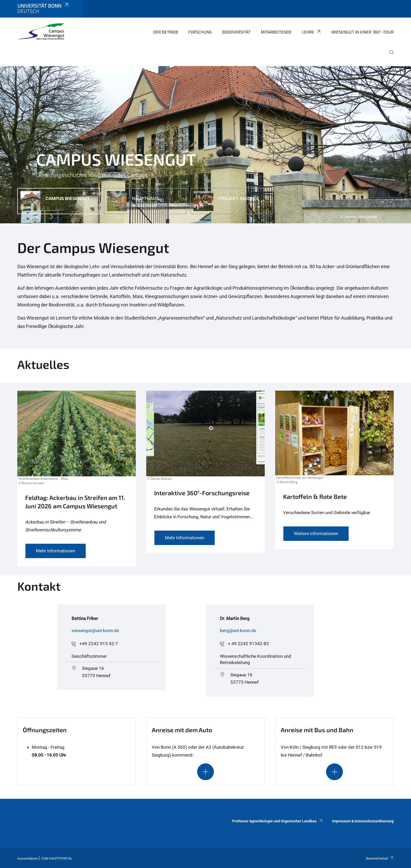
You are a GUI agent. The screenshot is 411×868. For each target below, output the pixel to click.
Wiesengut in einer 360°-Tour (363, 32)
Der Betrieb (166, 32)
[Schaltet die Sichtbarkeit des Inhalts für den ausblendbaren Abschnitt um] (206, 772)
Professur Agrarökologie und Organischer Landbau (278, 821)
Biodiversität (236, 32)
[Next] (52, 217)
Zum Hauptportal (57, 858)
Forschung (200, 32)
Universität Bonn (43, 6)
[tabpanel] (206, 145)
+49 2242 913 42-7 (99, 644)
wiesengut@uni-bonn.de (95, 630)
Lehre (312, 32)
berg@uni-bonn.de (238, 630)
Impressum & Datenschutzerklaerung (363, 821)
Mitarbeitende (276, 32)
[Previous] (38, 217)
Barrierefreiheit (380, 858)
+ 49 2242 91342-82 (248, 644)
